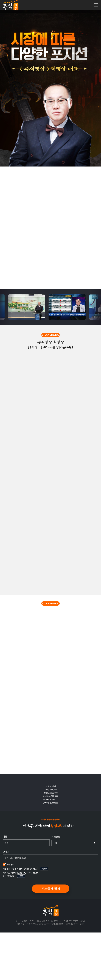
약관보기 (44, 869)
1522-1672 (89, 5)
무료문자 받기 (50, 889)
